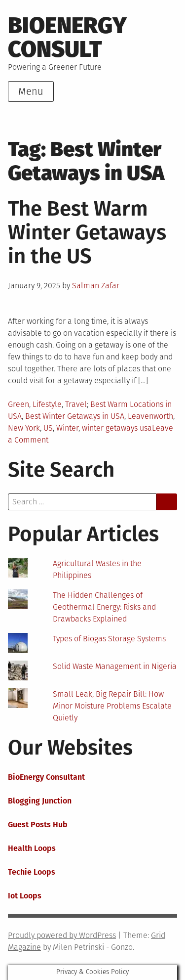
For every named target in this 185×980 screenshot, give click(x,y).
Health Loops (32, 848)
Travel (76, 404)
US (48, 428)
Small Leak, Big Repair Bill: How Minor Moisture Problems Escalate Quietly (112, 706)
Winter (67, 428)
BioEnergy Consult (67, 37)
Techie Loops (32, 872)
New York (24, 428)
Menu (31, 91)
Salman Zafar (96, 286)
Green (18, 404)
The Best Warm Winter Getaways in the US (87, 232)
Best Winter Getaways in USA (75, 416)
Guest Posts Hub (38, 824)
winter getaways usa (117, 428)
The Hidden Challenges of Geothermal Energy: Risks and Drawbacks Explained (104, 607)
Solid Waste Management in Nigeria (115, 666)
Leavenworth (150, 416)
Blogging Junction (40, 801)
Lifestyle (47, 404)
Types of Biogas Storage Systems (109, 639)
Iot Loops (25, 896)
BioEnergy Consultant (46, 777)
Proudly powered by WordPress (62, 935)
